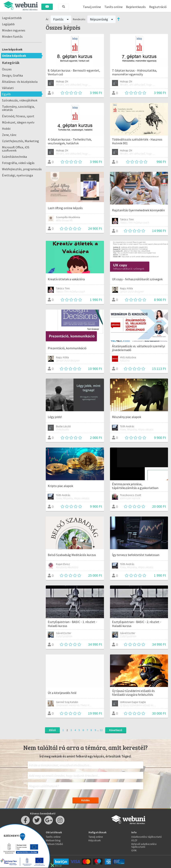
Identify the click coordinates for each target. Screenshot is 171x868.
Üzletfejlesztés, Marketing (20, 141)
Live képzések (12, 49)
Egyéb (6, 94)
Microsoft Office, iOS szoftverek (16, 149)
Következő (116, 730)
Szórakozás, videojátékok (20, 100)
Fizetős (61, 19)
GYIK (134, 850)
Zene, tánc (9, 135)
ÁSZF (134, 840)
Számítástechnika (14, 157)
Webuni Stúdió (54, 844)
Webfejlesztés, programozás (22, 169)
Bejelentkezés (136, 7)
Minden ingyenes (14, 30)
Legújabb (8, 24)
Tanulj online (92, 7)
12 (101, 730)
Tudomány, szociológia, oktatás (18, 108)
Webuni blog (53, 840)
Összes (7, 69)
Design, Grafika (12, 75)
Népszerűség (102, 19)
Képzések (95, 840)
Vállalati (8, 88)
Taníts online (113, 7)
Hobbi (6, 129)
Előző (52, 730)
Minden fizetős (12, 36)
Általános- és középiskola (20, 82)
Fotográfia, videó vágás (18, 163)
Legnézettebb (12, 18)
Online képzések (14, 56)
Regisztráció (158, 7)
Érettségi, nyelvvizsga (17, 175)
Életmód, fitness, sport (18, 116)
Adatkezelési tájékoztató (147, 837)
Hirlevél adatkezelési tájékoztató (144, 845)
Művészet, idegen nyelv (18, 122)
